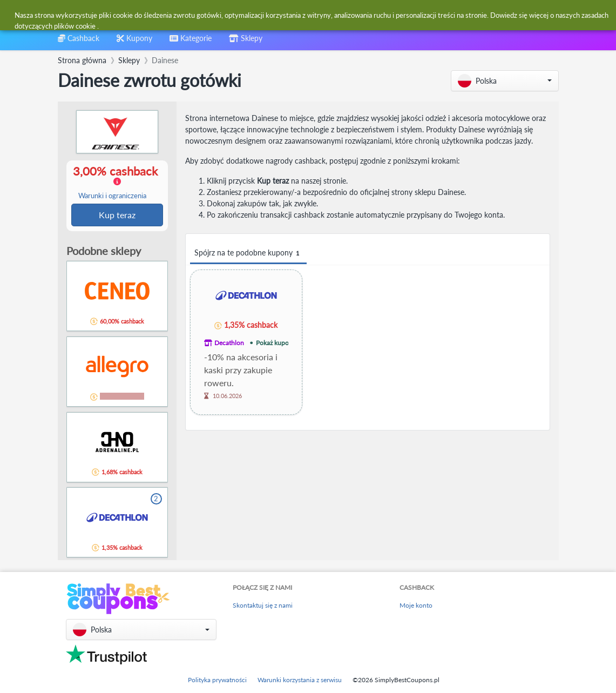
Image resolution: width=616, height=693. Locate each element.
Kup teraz (117, 215)
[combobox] (282, 15)
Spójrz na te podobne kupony (248, 253)
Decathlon (229, 343)
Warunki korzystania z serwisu (300, 680)
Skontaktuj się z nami (263, 605)
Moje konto (416, 605)
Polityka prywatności (217, 680)
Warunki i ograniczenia (112, 196)
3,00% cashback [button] (117, 183)
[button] (505, 81)
